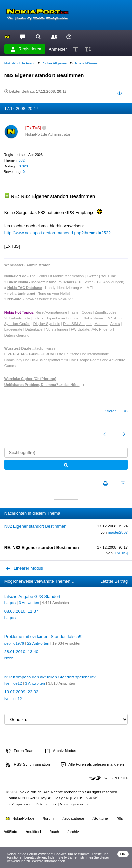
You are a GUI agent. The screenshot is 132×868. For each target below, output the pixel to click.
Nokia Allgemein (56, 63)
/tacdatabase (73, 818)
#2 (126, 411)
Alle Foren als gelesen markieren (92, 765)
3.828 (23, 166)
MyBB (47, 798)
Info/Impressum (19, 804)
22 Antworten (38, 643)
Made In (101, 324)
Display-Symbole (47, 324)
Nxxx (9, 658)
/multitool (34, 832)
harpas (10, 603)
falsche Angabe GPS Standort (32, 596)
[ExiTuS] (121, 553)
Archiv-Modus (61, 751)
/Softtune (100, 818)
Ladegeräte (13, 329)
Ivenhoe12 (13, 683)
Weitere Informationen (49, 861)
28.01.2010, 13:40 (21, 652)
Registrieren (26, 49)
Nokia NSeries (87, 63)
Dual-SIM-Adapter (77, 324)
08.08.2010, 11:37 (21, 611)
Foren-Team (20, 751)
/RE (120, 818)
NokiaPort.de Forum (20, 63)
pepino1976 (14, 643)
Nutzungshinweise (75, 804)
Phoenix (106, 329)
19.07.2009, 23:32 (21, 692)
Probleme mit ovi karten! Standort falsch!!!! (44, 637)
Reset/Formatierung (51, 312)
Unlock (38, 318)
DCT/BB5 (114, 318)
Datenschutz (46, 804)
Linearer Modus (25, 568)
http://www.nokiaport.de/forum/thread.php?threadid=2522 (57, 233)
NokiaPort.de (20, 818)
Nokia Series (93, 318)
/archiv (73, 832)
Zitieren (110, 411)
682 (22, 160)
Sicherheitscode (17, 318)
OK (123, 854)
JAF (94, 329)
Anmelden (58, 49)
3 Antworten (29, 603)
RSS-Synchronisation (28, 765)
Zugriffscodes (106, 312)
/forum (49, 818)
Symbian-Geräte (17, 324)
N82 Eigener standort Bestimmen (35, 526)
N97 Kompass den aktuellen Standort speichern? (50, 677)
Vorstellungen (57, 329)
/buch (54, 832)
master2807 (118, 532)
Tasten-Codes (81, 312)
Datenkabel (34, 329)
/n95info (11, 832)
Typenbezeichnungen (63, 318)
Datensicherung (17, 335)
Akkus (115, 324)
